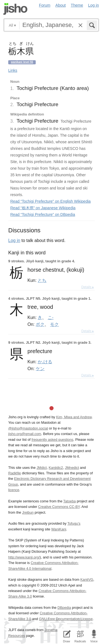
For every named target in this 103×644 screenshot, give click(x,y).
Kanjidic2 (56, 468)
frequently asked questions (52, 440)
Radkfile (15, 473)
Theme (77, 5)
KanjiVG (87, 580)
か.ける (45, 362)
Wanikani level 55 (22, 62)
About (61, 5)
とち (42, 280)
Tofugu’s (74, 523)
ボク (40, 324)
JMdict (42, 468)
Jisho (15, 9)
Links (13, 70)
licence (14, 490)
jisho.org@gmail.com (25, 434)
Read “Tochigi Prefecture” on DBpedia (43, 214)
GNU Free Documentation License (66, 619)
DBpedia (64, 608)
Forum (45, 5)
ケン (40, 368)
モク (54, 324)
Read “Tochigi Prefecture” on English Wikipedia (51, 201)
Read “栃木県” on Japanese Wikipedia (43, 208)
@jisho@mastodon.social (28, 428)
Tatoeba (69, 501)
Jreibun (28, 512)
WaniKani (59, 529)
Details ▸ (88, 287)
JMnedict (72, 468)
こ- (51, 317)
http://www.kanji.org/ (24, 557)
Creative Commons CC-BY (59, 507)
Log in (94, 5)
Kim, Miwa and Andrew (74, 417)
